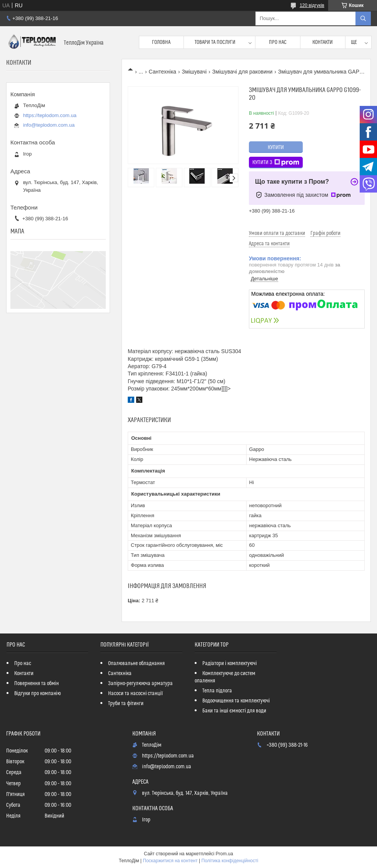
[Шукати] (363, 18)
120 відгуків (312, 5)
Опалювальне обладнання (136, 664)
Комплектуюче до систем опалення (225, 677)
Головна (161, 42)
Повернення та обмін (37, 684)
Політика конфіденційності (230, 861)
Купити (276, 147)
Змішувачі (194, 72)
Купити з (276, 163)
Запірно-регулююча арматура (140, 684)
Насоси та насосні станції (135, 694)
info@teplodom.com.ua (49, 125)
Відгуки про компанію (38, 694)
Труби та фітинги (126, 704)
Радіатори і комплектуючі (229, 664)
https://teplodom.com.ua (50, 115)
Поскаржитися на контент (170, 861)
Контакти (323, 42)
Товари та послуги (215, 42)
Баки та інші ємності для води (234, 711)
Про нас (278, 42)
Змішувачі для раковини (243, 72)
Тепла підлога (217, 691)
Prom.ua (224, 854)
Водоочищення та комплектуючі (236, 701)
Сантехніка (163, 72)
